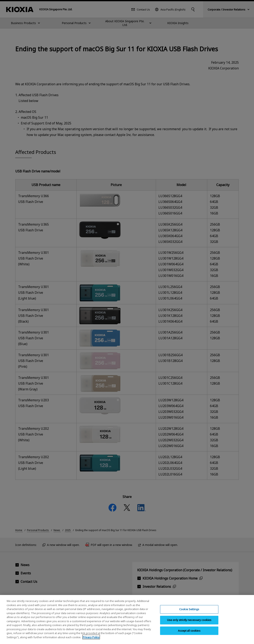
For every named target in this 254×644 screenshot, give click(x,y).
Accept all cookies (189, 634)
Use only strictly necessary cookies (189, 623)
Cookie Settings (189, 612)
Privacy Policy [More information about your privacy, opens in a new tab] (91, 640)
